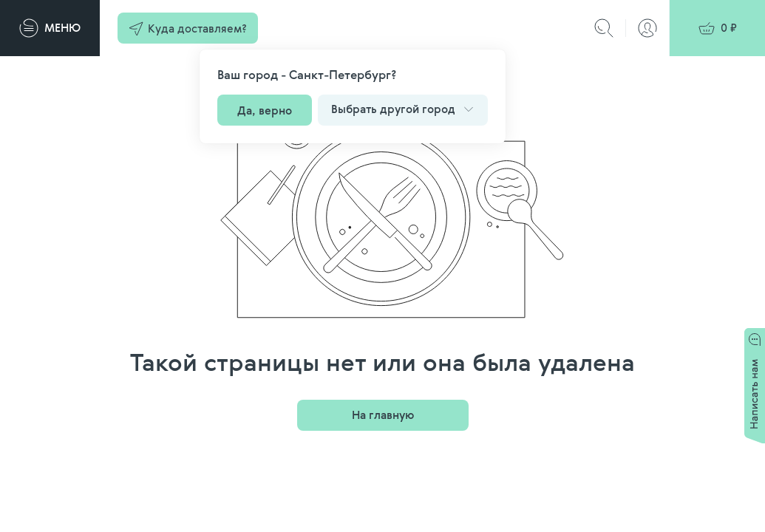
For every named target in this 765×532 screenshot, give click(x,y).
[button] (188, 28)
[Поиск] (604, 28)
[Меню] (50, 28)
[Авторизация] (647, 28)
